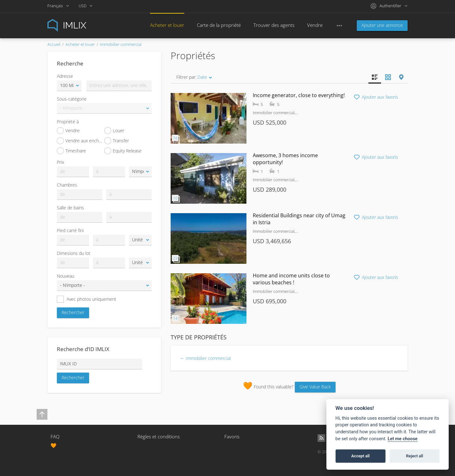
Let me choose (403, 439)
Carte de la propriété (219, 25)
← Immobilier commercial (205, 358)
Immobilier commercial (121, 44)
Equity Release (123, 151)
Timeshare (71, 151)
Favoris (232, 436)
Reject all (415, 456)
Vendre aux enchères (81, 141)
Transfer (117, 141)
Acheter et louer (167, 25)
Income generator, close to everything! (299, 95)
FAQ (55, 436)
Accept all (361, 456)
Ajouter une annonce (382, 25)
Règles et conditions (159, 436)
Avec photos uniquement (87, 299)
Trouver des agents (274, 25)
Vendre (315, 25)
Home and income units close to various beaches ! (291, 279)
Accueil (54, 44)
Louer (114, 131)
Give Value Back (315, 387)
